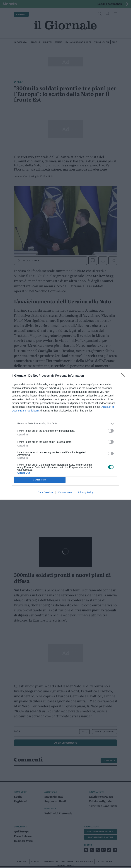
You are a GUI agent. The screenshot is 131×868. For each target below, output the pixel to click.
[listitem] (65, 423)
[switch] (111, 431)
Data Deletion (45, 492)
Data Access (65, 492)
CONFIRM (40, 479)
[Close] (124, 376)
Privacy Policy (86, 492)
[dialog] (65, 434)
